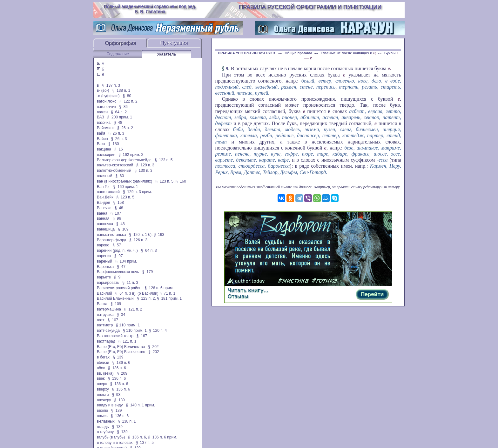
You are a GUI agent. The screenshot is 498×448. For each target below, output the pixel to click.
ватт (101, 320)
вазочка (104, 123)
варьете (104, 277)
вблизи (103, 363)
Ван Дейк (105, 197)
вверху (103, 389)
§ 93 (116, 395)
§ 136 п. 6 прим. (162, 437)
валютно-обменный (114, 171)
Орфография (120, 43)
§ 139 (118, 357)
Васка (102, 304)
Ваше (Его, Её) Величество (121, 347)
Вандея (103, 203)
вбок (101, 368)
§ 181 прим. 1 (169, 298)
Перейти (372, 294)
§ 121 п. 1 (128, 341)
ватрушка (105, 315)
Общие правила (298, 53)
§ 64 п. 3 (149, 251)
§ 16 (119, 149)
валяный (104, 176)
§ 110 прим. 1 (128, 325)
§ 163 (159, 235)
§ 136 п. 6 (121, 363)
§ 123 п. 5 (164, 160)
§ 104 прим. (126, 261)
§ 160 (181, 181)
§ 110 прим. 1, (135, 331)
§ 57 (117, 245)
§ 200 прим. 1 (120, 117)
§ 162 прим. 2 (131, 155)
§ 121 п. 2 (133, 309)
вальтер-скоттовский (115, 165)
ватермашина (109, 309)
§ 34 (121, 315)
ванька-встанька (111, 235)
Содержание (118, 54)
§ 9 (117, 277)
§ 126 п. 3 (138, 240)
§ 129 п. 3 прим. (137, 192)
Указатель (167, 54)
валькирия (106, 155)
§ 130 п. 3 (143, 171)
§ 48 (118, 123)
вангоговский (108, 192)
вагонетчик (106, 107)
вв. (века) (105, 373)
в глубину (105, 432)
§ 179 (148, 272)
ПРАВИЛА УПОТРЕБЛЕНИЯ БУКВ (247, 53)
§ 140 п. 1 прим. (141, 405)
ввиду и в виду (110, 405)
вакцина (104, 149)
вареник (104, 256)
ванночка (105, 224)
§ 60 (120, 176)
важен (102, 112)
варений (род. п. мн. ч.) (117, 251)
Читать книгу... (248, 290)
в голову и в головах (115, 443)
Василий (104, 293)
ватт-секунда (108, 331)
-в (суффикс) (108, 96)
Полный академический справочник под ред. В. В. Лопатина (150, 9)
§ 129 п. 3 (145, 165)
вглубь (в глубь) (111, 437)
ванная (103, 218)
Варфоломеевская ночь (118, 272)
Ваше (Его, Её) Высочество (121, 352)
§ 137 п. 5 (145, 443)
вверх (102, 384)
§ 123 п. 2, (146, 298)
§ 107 (116, 213)
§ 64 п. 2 (119, 112)
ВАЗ (101, 117)
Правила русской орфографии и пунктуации (310, 7)
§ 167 (142, 336)
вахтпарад (106, 341)
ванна (102, 213)
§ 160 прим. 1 (125, 187)
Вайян (102, 139)
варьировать (108, 283)
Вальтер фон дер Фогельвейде (124, 160)
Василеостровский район (119, 288)
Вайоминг (105, 128)
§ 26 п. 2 (125, 128)
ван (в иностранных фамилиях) (124, 181)
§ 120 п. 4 (158, 331)
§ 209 (122, 373)
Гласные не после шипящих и (348, 53)
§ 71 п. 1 (167, 293)
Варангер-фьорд (111, 240)
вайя (101, 133)
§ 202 (153, 347)
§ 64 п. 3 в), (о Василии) (137, 293)
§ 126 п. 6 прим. (159, 288)
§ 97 (119, 256)
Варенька (105, 267)
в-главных (106, 421)
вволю (102, 411)
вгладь (103, 427)
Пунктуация (174, 43)
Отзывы (238, 296)
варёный (104, 261)
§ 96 (117, 218)
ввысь (102, 416)
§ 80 (127, 96)
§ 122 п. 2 (128, 101)
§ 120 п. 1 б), (141, 235)
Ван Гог (103, 187)
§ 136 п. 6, (138, 437)
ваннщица (106, 229)
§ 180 (114, 144)
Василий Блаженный (115, 298)
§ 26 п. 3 (116, 133)
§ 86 (123, 107)
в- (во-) (103, 90)
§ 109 (123, 229)
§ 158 (119, 203)
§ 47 (121, 267)
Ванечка (104, 208)
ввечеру (104, 400)
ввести (103, 395)
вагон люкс (107, 101)
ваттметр (105, 325)
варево (103, 245)
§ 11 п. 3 (130, 283)
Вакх (101, 144)
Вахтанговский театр (115, 336)
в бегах (103, 357)
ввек (101, 378)
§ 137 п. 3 (111, 85)
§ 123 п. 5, (165, 181)
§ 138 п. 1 (121, 90)
